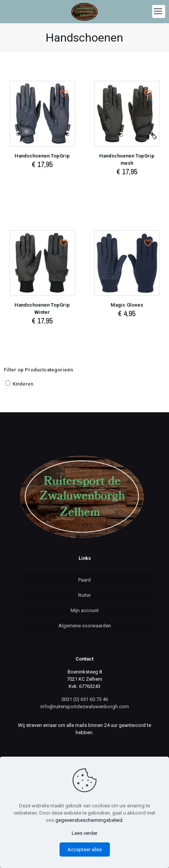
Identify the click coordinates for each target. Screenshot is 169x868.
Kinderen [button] (23, 384)
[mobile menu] (159, 11)
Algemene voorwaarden (85, 626)
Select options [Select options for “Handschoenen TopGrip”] (42, 179)
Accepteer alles (85, 850)
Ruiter (84, 595)
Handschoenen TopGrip (42, 156)
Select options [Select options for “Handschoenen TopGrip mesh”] (127, 186)
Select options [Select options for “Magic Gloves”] (127, 328)
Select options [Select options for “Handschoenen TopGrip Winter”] (42, 335)
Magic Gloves (127, 305)
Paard (84, 580)
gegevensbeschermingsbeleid (89, 820)
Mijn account (85, 610)
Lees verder (84, 833)
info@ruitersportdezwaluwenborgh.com (85, 706)
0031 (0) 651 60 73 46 (85, 699)
